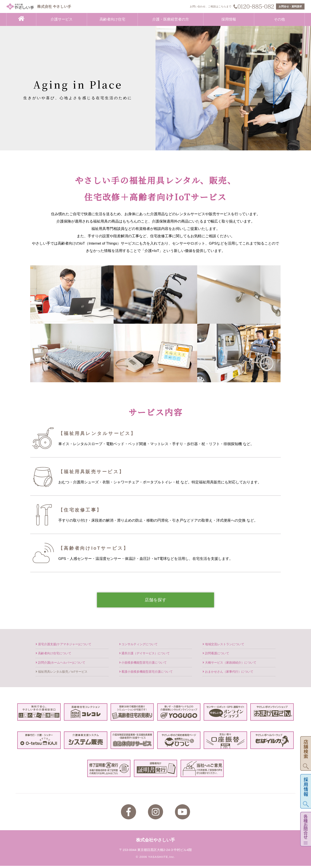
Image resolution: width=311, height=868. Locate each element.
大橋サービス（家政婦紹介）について (229, 665)
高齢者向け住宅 (112, 19)
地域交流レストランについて (223, 646)
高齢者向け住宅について (53, 655)
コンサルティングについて (139, 646)
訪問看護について (216, 655)
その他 (279, 19)
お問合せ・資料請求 (290, 6)
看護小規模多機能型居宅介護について (146, 674)
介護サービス (62, 19)
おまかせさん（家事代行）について (228, 674)
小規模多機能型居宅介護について (143, 665)
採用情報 (229, 19)
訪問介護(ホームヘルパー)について (60, 665)
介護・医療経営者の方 (171, 19)
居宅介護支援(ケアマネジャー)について (63, 646)
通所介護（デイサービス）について (145, 655)
